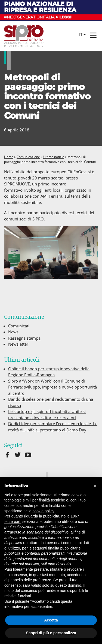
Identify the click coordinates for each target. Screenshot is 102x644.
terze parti (13, 522)
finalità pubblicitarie (64, 548)
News (13, 332)
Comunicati (19, 326)
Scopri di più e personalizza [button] (51, 633)
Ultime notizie (54, 157)
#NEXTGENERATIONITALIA (38, 17)
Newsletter (18, 344)
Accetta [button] (51, 620)
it (81, 34)
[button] (95, 486)
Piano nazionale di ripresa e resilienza (40, 7)
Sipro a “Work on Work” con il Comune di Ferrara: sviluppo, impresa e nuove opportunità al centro (52, 387)
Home (9, 157)
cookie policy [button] (43, 511)
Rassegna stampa (24, 338)
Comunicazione (28, 157)
